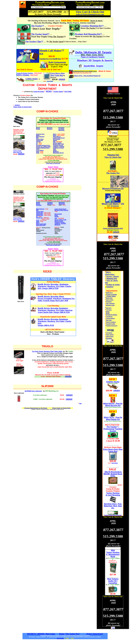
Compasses (109, 317)
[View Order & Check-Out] (22, 107)
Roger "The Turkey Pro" (70, 634)
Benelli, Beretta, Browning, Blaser (51, 296)
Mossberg (50, 129)
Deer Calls (109, 320)
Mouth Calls (109, 298)
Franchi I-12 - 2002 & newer (43, 147)
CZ (37, 143)
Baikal (38, 135)
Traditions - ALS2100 (59, 147)
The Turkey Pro (113, 173)
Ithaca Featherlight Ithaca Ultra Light (41, 225)
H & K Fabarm (40, 150)
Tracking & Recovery (112, 326)
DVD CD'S (109, 308)
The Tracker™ (38, 26)
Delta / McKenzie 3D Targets (93, 52)
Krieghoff (50, 203)
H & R (38, 149)
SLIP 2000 (68, 92)
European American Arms (43, 145)
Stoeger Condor (59, 221)
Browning (50, 128)
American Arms (40, 134)
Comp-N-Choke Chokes (25, 73)
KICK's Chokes (23, 75)
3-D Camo (109, 310)
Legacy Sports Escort (59, 138)
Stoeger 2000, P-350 (58, 144)
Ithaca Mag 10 (57, 137)
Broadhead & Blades (112, 315)
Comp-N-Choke (39, 92)
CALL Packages (110, 304)
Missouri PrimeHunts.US (113, 189)
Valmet (55, 150)
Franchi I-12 (39, 218)
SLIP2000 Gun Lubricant (33, 391)
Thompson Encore (58, 145)
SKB (54, 142)
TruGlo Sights (58, 92)
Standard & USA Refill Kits (50, 59)
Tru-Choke (61, 129)
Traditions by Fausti (58, 148)
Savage (55, 140)
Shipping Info (113, 155)
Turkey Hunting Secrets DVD (113, 228)
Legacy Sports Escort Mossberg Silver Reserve (61, 210)
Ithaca (55, 134)
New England (57, 139)
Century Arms (40, 139)
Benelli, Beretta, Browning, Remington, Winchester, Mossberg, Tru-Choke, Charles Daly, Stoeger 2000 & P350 (54, 286)
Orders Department (94, 634)
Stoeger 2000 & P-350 (60, 220)
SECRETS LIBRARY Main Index (41, 634)
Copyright (60, 638)
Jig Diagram (115, 206)
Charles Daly (40, 140)
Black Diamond (40, 137)
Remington (62, 203)
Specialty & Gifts (111, 324)
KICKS (49, 91)
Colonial (38, 142)
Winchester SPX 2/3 (58, 153)
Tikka (54, 149)
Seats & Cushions (111, 322)
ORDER (68, 377)
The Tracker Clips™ (34, 42)
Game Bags (50, 81)
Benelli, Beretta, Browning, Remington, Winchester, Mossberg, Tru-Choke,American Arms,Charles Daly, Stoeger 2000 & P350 (55, 310)
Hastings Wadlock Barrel (43, 148)
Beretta (38, 129)
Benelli (38, 128)
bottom (17, 105)
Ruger (56, 215)
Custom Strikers (110, 318)
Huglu (38, 152)
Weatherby (56, 152)
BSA (37, 138)
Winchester (62, 130)
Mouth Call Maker (110, 204)
